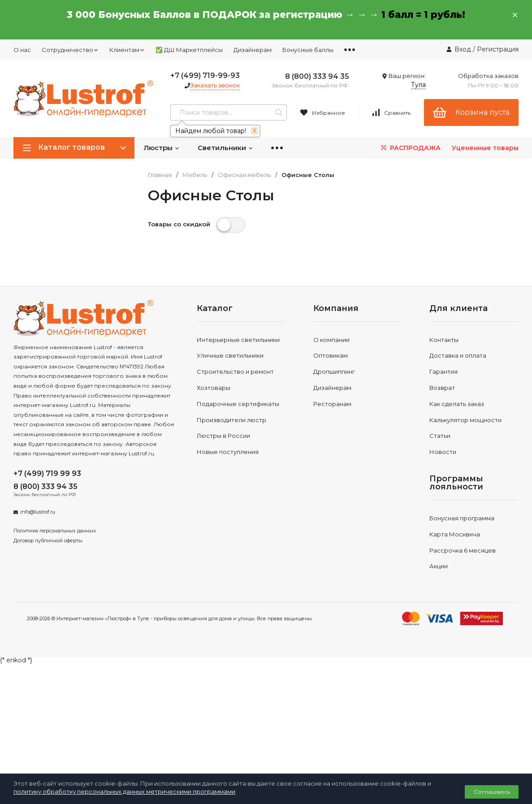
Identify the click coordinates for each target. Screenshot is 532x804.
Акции (439, 566)
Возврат (442, 388)
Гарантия (443, 372)
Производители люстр (231, 420)
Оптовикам (331, 355)
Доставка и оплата (458, 355)
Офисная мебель (244, 175)
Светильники (225, 148)
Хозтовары (214, 388)
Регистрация (498, 49)
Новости (443, 452)
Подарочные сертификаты (238, 404)
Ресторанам (332, 404)
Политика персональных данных (55, 531)
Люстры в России (223, 436)
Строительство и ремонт (235, 372)
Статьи (440, 436)
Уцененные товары (485, 148)
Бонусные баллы (308, 50)
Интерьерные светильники (238, 340)
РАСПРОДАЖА (410, 148)
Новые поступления (228, 452)
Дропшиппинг (334, 372)
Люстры (162, 148)
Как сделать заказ (457, 404)
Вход (463, 49)
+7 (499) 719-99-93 (205, 76)
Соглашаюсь (492, 792)
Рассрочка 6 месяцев (463, 550)
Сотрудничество (70, 50)
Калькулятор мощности (465, 420)
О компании (331, 340)
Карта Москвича (455, 534)
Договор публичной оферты (48, 540)
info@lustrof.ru (38, 512)
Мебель (195, 175)
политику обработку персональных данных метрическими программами (124, 791)
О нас (22, 50)
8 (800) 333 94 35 (317, 76)
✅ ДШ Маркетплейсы (189, 50)
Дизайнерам (253, 50)
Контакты (444, 340)
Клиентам (127, 50)
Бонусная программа (462, 518)
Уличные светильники (230, 355)
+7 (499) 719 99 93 (47, 473)
